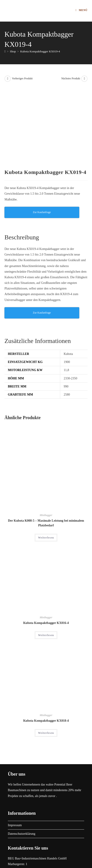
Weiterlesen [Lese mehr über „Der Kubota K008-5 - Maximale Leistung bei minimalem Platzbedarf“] (46, 460)
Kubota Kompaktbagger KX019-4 (40, 51)
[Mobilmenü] (81, 10)
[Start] (5, 51)
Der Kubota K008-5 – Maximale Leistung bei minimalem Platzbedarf (46, 445)
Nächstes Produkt (71, 78)
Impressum (15, 748)
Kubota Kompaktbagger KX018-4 (46, 643)
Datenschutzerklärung (22, 756)
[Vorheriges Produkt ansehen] (8, 79)
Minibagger (46, 438)
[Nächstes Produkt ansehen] (84, 79)
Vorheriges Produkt (22, 78)
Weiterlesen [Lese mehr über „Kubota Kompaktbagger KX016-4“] (46, 558)
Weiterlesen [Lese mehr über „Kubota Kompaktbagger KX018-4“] (46, 655)
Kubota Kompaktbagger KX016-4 (46, 546)
